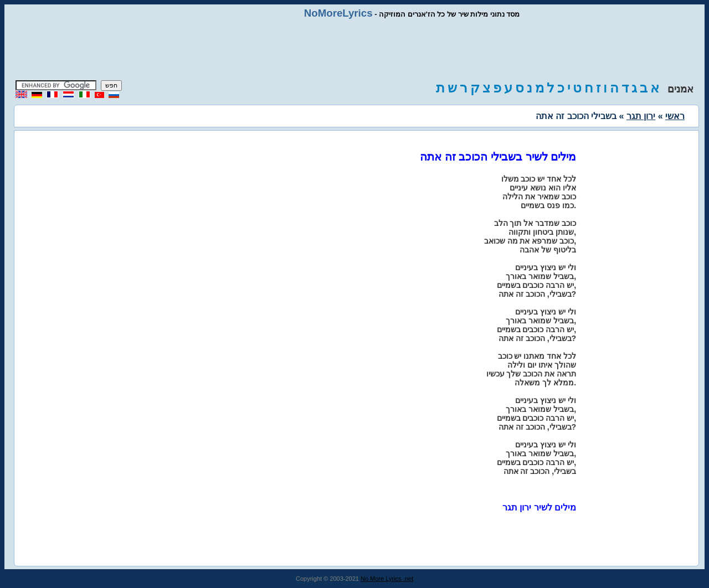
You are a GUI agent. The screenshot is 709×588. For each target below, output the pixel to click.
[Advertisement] (354, 50)
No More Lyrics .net (387, 579)
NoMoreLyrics (338, 13)
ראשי (675, 116)
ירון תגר (641, 116)
